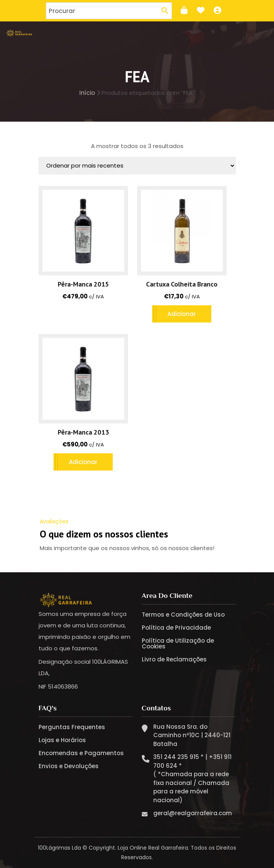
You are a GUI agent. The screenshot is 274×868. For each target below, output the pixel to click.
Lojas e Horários (62, 740)
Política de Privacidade (176, 628)
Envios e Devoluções (69, 766)
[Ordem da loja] (137, 166)
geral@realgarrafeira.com (193, 813)
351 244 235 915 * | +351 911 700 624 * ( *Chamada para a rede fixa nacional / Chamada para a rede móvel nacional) (192, 778)
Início (87, 93)
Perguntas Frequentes (72, 727)
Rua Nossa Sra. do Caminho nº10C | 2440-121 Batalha (192, 735)
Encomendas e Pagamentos (81, 753)
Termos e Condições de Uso (183, 615)
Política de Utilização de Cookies (178, 643)
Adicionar (182, 314)
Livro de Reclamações (174, 659)
